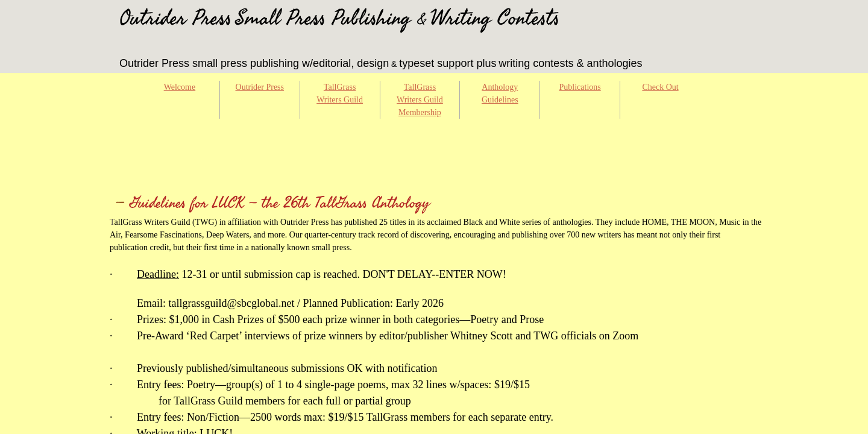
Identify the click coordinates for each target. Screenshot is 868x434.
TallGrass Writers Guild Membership (420, 100)
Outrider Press (260, 87)
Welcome (180, 87)
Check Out (660, 87)
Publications (580, 87)
